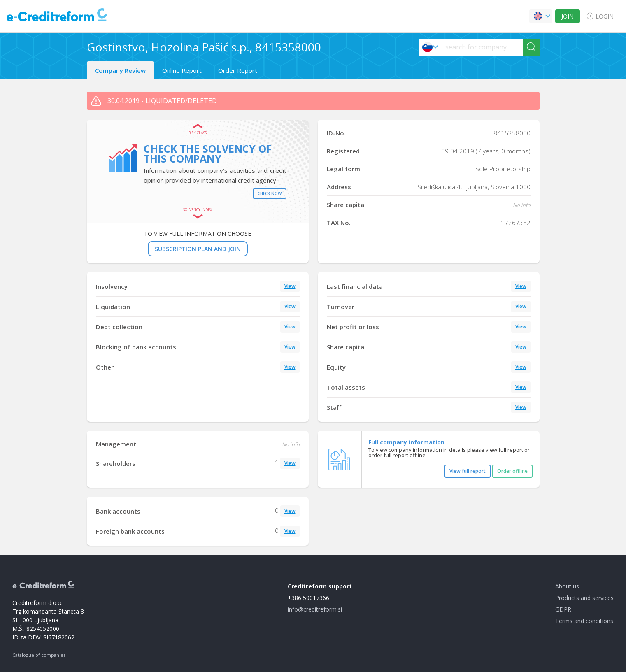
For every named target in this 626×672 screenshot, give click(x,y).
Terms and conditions (584, 621)
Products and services (584, 598)
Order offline (512, 471)
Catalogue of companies (39, 655)
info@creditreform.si (315, 609)
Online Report (182, 70)
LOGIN (605, 16)
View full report (468, 471)
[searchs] (482, 47)
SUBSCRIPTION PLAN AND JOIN (198, 249)
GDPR (563, 609)
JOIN (568, 16)
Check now (270, 193)
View (290, 286)
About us (567, 586)
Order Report (238, 70)
